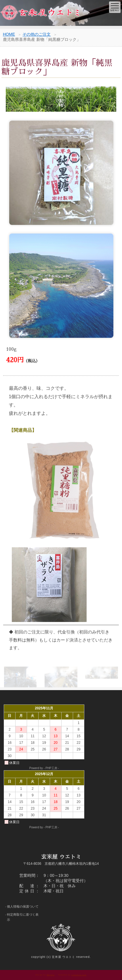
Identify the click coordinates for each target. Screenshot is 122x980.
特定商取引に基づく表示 (23, 917)
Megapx (50, 975)
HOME (9, 35)
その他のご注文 (37, 35)
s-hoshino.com (79, 975)
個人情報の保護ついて (23, 906)
